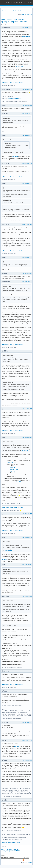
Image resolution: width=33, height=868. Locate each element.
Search (10, 11)
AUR (28, 3)
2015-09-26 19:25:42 (27, 800)
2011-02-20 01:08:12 (27, 163)
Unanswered (29, 14)
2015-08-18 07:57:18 (27, 671)
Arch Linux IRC (17, 482)
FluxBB (30, 862)
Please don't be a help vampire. (9, 507)
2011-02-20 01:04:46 (27, 135)
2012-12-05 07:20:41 (27, 273)
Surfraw (21, 83)
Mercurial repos (14, 83)
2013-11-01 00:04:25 (27, 565)
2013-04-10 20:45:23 (27, 351)
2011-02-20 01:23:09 (27, 257)
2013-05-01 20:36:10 (27, 514)
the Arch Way (19, 66)
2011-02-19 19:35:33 (27, 114)
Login (20, 11)
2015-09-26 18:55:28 (27, 740)
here (14, 823)
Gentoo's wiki (14, 469)
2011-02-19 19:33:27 (27, 105)
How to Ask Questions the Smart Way (11, 843)
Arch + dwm (5, 83)
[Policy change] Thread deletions (14, 22)
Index (2, 11)
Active (23, 14)
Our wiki (13, 471)
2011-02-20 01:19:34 (27, 224)
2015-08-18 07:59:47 (27, 691)
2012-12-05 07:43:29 (27, 282)
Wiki (14, 3)
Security (23, 3)
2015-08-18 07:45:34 (27, 596)
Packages (9, 3)
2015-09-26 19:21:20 (27, 760)
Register (15, 11)
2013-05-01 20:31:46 (27, 437)
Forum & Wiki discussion (16, 20)
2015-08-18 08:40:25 (27, 722)
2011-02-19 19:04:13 (27, 89)
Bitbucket (21, 507)
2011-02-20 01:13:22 (27, 183)
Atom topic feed (28, 860)
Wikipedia (13, 468)
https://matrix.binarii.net (14, 98)
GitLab (18, 3)
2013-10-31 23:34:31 (27, 537)
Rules (6, 11)
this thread (15, 157)
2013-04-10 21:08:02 (27, 409)
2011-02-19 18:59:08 (27, 28)
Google (14, 462)
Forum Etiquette (27, 36)
